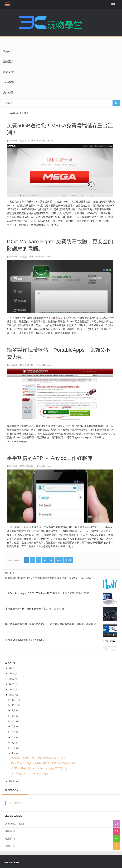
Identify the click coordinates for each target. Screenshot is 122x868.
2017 (12, 676)
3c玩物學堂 (15, 800)
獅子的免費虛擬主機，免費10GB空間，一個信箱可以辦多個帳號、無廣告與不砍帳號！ (52, 621)
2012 (12, 778)
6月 (14, 724)
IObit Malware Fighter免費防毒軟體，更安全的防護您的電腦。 (61, 244)
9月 (14, 708)
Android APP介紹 (15, 821)
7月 (14, 718)
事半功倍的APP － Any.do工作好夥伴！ (55, 456)
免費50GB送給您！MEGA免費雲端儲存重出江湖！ (61, 129)
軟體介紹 (10, 836)
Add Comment (47, 140)
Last (69, 557)
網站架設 (10, 829)
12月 (14, 697)
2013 (12, 692)
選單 (115, 4)
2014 (12, 687)
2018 (12, 671)
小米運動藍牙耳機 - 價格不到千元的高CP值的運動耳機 (35, 606)
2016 (12, 682)
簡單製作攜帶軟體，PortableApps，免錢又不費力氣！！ (59, 352)
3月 (14, 740)
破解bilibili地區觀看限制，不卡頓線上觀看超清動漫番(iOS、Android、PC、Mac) (48, 575)
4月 (14, 734)
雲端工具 (10, 843)
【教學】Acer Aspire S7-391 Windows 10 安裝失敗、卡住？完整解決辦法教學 (47, 590)
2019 (12, 665)
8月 (14, 713)
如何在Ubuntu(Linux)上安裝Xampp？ (25, 637)
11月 (14, 702)
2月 (14, 745)
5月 (14, 729)
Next (59, 557)
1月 (14, 750)
